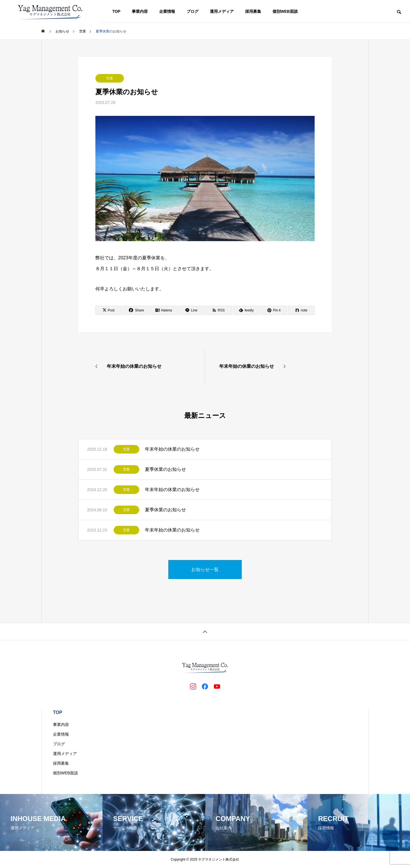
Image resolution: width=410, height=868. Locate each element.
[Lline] (191, 310)
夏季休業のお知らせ (165, 469)
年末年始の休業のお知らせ (172, 449)
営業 (110, 78)
